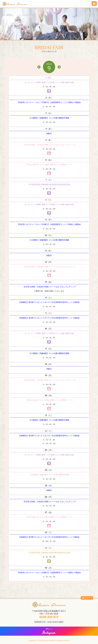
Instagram (49, 632)
